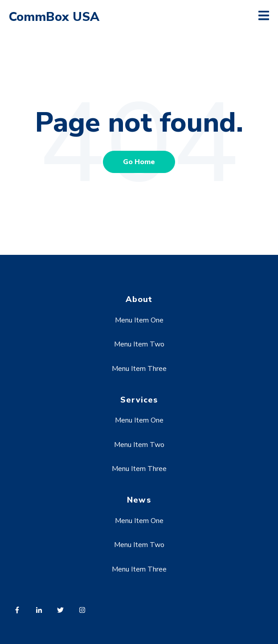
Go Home (139, 162)
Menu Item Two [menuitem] (139, 344)
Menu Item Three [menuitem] (139, 369)
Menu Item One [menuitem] (139, 320)
